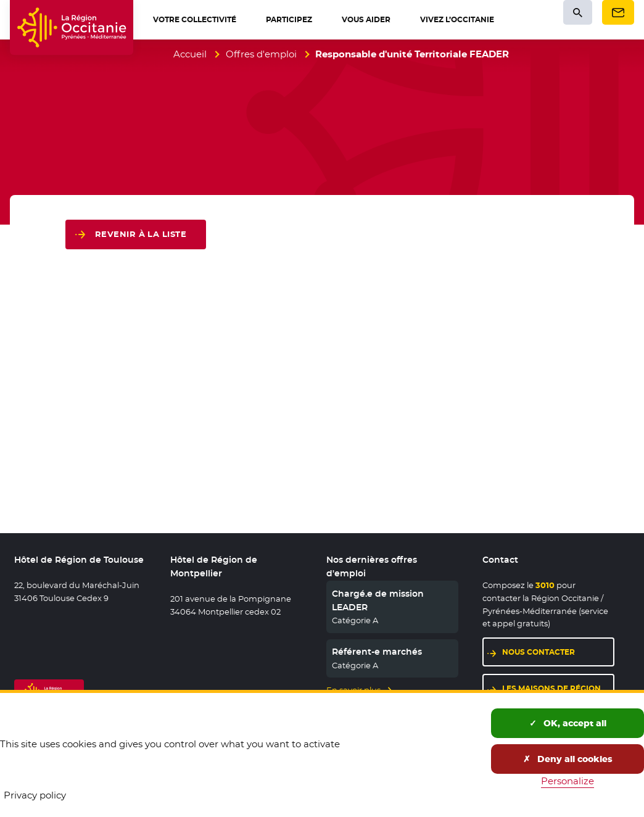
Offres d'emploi (261, 54)
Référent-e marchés (377, 652)
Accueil (190, 54)
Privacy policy (35, 795)
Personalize (568, 781)
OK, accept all (568, 723)
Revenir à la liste (141, 234)
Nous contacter (539, 652)
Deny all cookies (568, 759)
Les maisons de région (551, 688)
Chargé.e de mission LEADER (378, 600)
